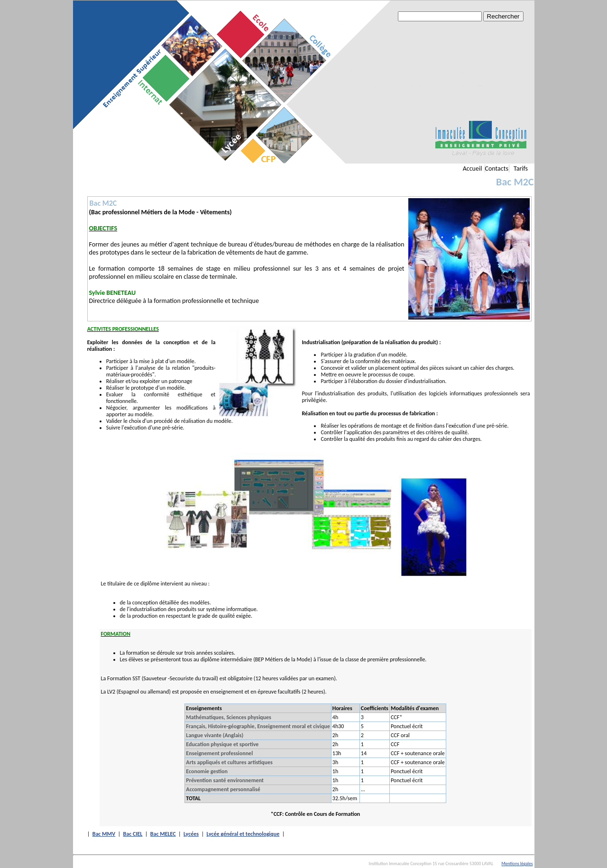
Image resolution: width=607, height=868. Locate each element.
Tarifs (521, 169)
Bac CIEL (133, 834)
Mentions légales (517, 864)
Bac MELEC (163, 834)
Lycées (191, 834)
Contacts (497, 169)
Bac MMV (104, 834)
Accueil (473, 169)
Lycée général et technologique (243, 834)
